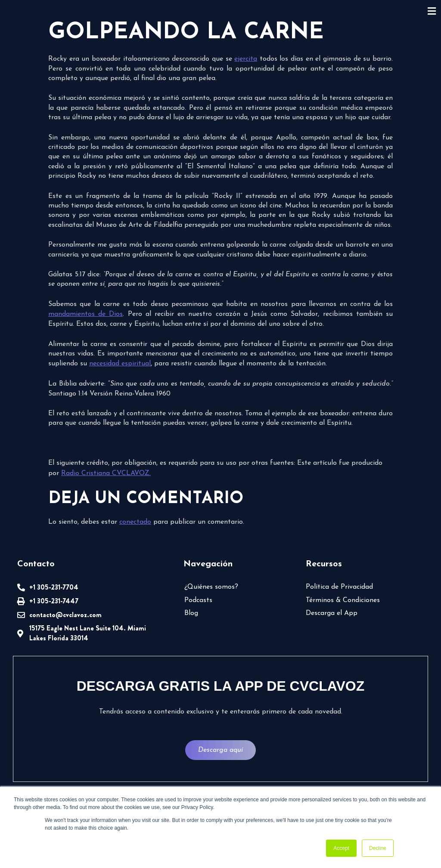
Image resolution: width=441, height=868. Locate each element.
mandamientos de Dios (85, 314)
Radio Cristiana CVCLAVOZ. (93, 473)
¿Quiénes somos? (211, 587)
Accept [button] (341, 848)
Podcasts (198, 600)
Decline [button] (378, 848)
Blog (191, 613)
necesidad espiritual (120, 364)
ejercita (246, 59)
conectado (134, 522)
